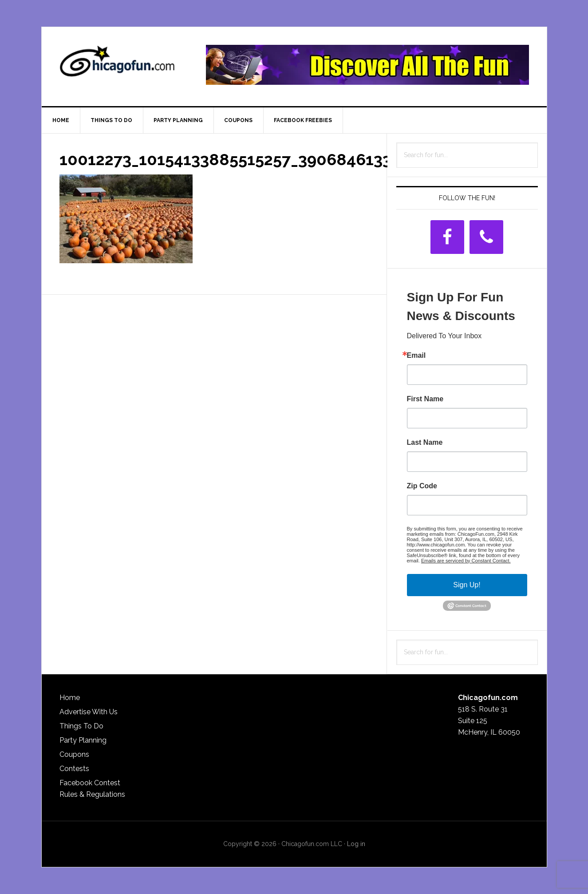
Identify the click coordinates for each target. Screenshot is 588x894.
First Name (425, 399)
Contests (74, 769)
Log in (356, 844)
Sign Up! (467, 585)
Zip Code (422, 486)
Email (416, 356)
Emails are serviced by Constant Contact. (466, 561)
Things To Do (81, 726)
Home (70, 698)
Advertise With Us (89, 712)
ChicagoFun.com (117, 65)
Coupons (74, 754)
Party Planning (83, 740)
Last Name (425, 443)
